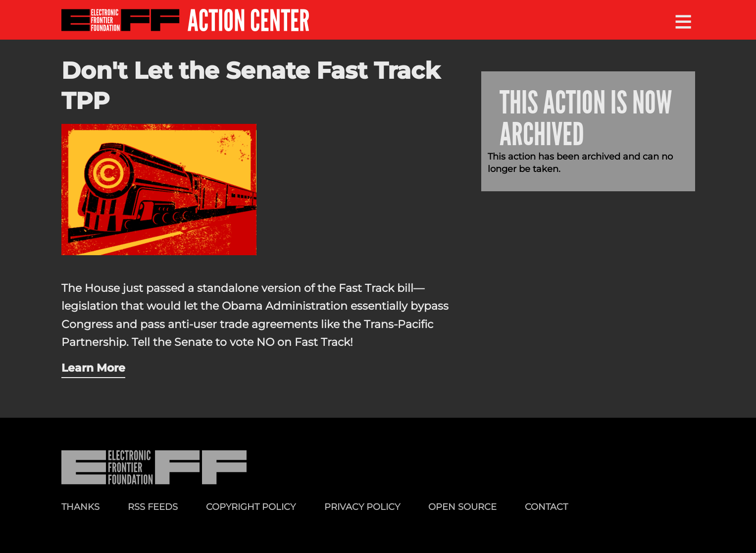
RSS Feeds (153, 507)
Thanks (80, 507)
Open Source (462, 507)
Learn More (93, 368)
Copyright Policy (251, 507)
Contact (546, 507)
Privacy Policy (362, 507)
